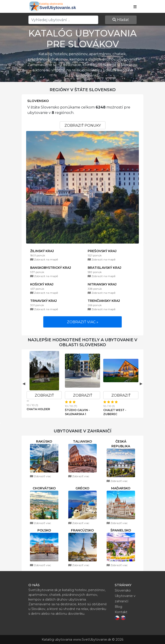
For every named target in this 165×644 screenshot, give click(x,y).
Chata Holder (38, 409)
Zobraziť (44, 395)
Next (141, 384)
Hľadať (121, 20)
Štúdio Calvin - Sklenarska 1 (77, 412)
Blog (118, 607)
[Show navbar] (135, 7)
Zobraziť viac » (83, 322)
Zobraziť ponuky (83, 125)
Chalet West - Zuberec (115, 412)
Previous (24, 384)
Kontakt (121, 612)
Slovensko (38, 101)
